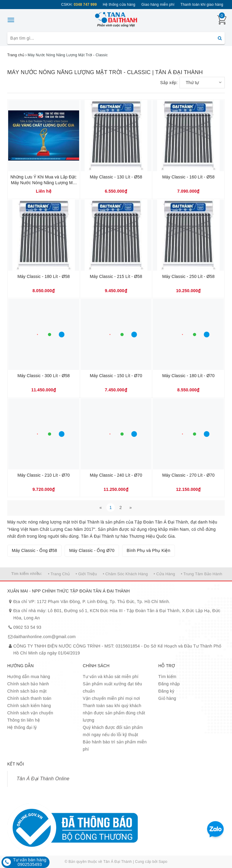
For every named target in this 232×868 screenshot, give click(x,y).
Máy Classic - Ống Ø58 (34, 550)
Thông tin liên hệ (24, 720)
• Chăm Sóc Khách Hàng (125, 574)
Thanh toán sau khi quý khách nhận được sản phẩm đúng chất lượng (114, 713)
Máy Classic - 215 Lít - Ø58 (116, 276)
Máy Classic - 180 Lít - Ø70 (188, 376)
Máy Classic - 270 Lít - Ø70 (188, 475)
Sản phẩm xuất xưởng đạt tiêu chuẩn (112, 687)
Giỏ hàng (167, 698)
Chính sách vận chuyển (30, 713)
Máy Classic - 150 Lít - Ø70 (116, 376)
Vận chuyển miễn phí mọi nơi (111, 698)
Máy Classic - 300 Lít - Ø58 (44, 376)
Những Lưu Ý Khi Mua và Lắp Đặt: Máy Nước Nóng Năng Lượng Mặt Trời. (43, 180)
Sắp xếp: (169, 83)
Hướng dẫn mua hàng (29, 677)
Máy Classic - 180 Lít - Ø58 (44, 276)
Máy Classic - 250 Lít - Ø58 (188, 276)
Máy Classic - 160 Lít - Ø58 (188, 177)
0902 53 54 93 (27, 627)
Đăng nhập (169, 684)
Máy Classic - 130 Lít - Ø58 (116, 177)
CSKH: (79, 5)
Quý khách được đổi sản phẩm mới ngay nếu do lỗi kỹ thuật (113, 731)
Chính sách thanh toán (29, 698)
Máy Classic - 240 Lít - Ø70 (116, 475)
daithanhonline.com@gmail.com (44, 637)
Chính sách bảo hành (28, 684)
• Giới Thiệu (86, 574)
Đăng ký (166, 691)
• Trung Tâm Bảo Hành (202, 574)
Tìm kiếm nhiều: (27, 574)
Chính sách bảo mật (27, 691)
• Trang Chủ (59, 574)
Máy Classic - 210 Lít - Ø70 (44, 475)
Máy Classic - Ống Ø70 (92, 550)
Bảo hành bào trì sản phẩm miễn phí (115, 746)
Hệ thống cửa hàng (119, 5)
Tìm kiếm (167, 677)
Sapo (163, 862)
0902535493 (30, 864)
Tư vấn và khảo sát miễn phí (111, 677)
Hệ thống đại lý (22, 727)
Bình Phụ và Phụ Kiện (148, 550)
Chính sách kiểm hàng (29, 706)
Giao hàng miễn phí (158, 5)
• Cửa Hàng (164, 574)
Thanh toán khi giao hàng (202, 5)
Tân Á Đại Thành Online (43, 779)
